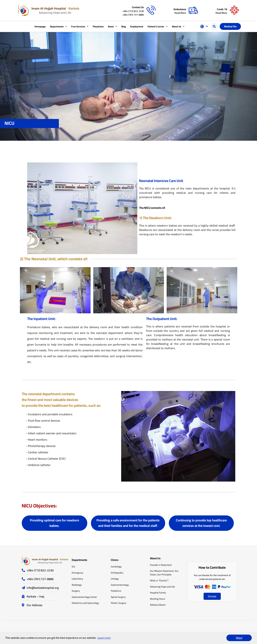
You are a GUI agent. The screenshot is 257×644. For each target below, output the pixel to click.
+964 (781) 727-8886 (133, 15)
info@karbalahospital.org (43, 588)
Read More (180, 13)
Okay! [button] (239, 638)
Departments (58, 26)
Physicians (98, 26)
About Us (178, 26)
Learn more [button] (104, 638)
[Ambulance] (193, 10)
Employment (137, 26)
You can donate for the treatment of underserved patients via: (212, 577)
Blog (124, 26)
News (112, 26)
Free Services (80, 26)
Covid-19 (222, 9)
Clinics (115, 560)
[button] (214, 26)
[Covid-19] (234, 10)
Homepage (40, 26)
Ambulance (180, 9)
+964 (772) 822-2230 (133, 11)
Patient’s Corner (158, 26)
